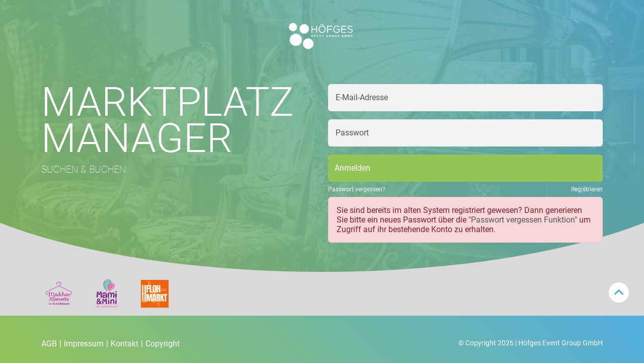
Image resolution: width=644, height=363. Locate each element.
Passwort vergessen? (357, 189)
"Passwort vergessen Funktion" (523, 220)
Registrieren (587, 189)
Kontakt (127, 344)
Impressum (86, 344)
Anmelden (352, 168)
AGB (51, 344)
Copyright (163, 344)
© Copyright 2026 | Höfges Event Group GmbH (531, 343)
